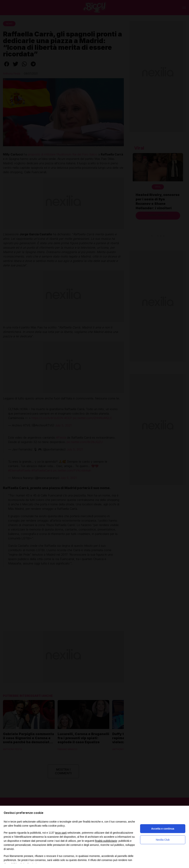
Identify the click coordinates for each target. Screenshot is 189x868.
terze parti (61, 833)
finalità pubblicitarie (106, 841)
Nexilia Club (163, 840)
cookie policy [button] (56, 826)
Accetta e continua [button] (163, 829)
